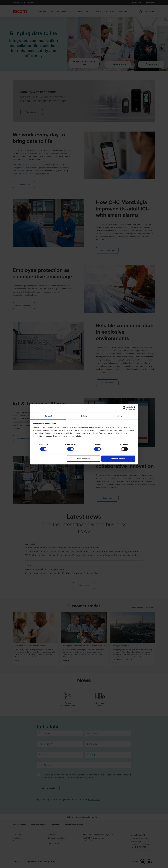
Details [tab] (84, 416)
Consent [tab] (48, 416)
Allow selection (84, 459)
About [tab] (120, 416)
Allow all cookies (118, 459)
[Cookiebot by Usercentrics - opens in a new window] (125, 408)
